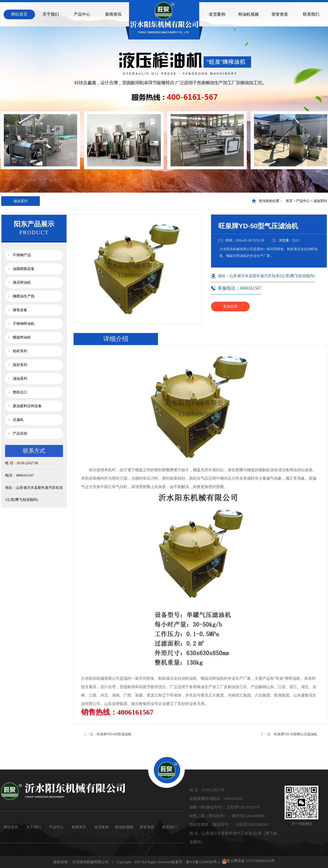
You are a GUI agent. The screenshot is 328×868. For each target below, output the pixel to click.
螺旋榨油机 (22, 337)
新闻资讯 (113, 14)
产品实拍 (20, 433)
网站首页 (19, 14)
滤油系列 (320, 201)
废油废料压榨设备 (27, 406)
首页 (289, 201)
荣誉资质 (280, 14)
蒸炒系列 (20, 365)
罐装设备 (20, 310)
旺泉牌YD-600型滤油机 (114, 734)
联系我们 (311, 14)
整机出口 (20, 392)
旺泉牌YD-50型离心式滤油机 (296, 734)
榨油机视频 (249, 14)
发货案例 (217, 14)
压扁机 (18, 420)
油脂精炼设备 (24, 269)
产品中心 (82, 14)
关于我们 (51, 14)
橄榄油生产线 (24, 296)
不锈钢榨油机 (24, 324)
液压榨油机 (22, 282)
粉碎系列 (20, 351)
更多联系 (230, 307)
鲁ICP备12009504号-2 (203, 862)
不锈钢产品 (22, 255)
